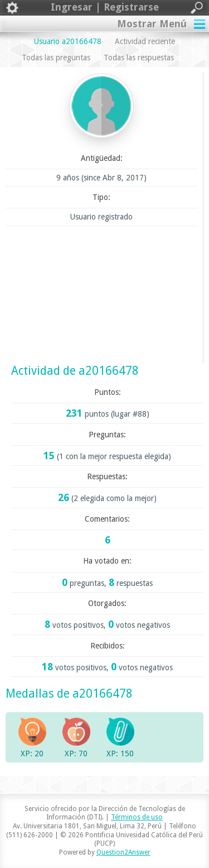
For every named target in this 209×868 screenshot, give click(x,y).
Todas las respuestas (139, 58)
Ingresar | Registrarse (104, 8)
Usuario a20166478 (68, 41)
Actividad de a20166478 (75, 371)
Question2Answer (123, 852)
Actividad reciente (145, 41)
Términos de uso (137, 817)
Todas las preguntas (56, 58)
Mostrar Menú (152, 24)
